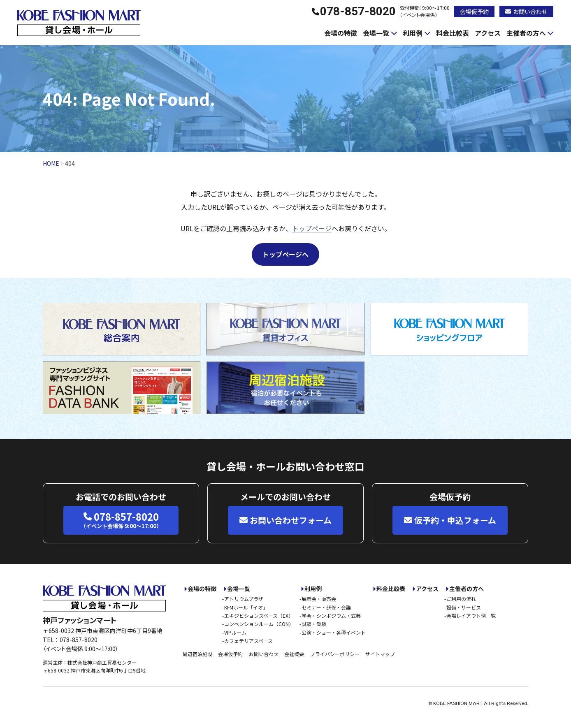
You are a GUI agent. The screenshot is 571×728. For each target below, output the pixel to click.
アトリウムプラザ (244, 599)
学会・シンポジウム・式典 (331, 616)
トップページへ (285, 254)
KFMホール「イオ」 (246, 607)
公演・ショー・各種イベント (334, 632)
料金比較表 (453, 33)
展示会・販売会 (319, 599)
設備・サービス (464, 607)
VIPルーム (235, 632)
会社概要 (294, 654)
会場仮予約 (474, 12)
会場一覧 (376, 33)
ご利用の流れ (461, 599)
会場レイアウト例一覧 (471, 616)
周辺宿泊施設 (197, 654)
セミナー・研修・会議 (326, 607)
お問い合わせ (526, 12)
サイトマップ (380, 654)
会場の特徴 (341, 33)
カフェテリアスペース (248, 641)
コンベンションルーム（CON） (259, 624)
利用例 (413, 33)
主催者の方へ (526, 33)
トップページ (312, 228)
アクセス (488, 33)
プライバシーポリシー (335, 654)
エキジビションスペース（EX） (259, 616)
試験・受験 (314, 624)
